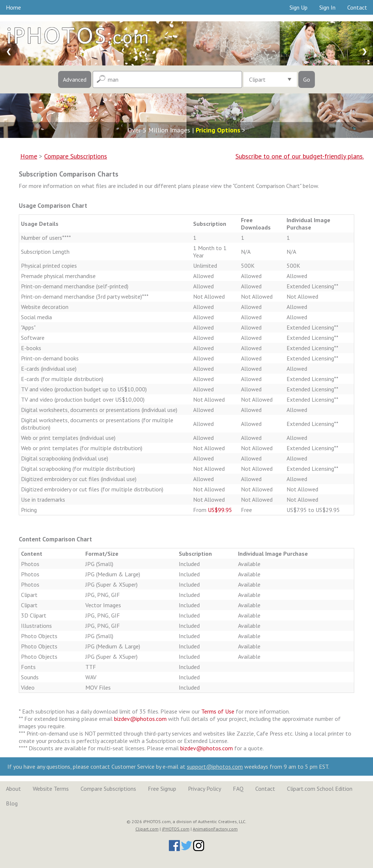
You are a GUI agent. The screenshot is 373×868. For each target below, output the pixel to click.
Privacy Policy (205, 789)
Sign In (327, 7)
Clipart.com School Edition (320, 789)
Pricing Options (218, 130)
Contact (357, 7)
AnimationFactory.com (215, 829)
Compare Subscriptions (108, 789)
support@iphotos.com (215, 766)
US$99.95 (220, 510)
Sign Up (299, 7)
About (13, 789)
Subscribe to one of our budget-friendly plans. (300, 156)
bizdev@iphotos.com (140, 719)
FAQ (238, 789)
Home (13, 7)
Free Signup (162, 789)
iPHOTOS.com (176, 829)
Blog (12, 803)
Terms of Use (218, 711)
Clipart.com (147, 829)
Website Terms (51, 789)
